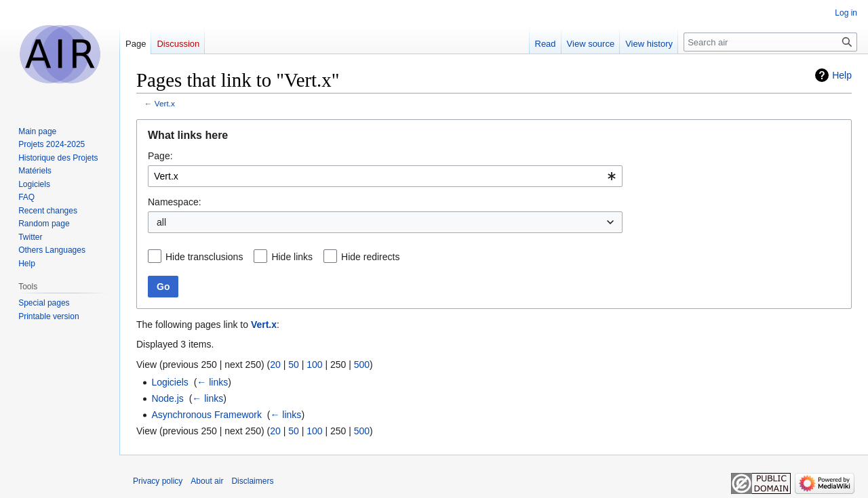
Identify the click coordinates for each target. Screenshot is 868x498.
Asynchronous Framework (206, 415)
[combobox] (385, 176)
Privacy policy (158, 481)
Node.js (167, 398)
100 (314, 365)
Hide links (292, 257)
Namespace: (175, 202)
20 (275, 365)
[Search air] (770, 42)
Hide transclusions (204, 257)
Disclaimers (252, 481)
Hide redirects (370, 257)
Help (842, 75)
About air (207, 481)
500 (362, 365)
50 (294, 365)
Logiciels (170, 382)
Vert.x (165, 103)
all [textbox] (161, 222)
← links (212, 382)
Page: (160, 156)
